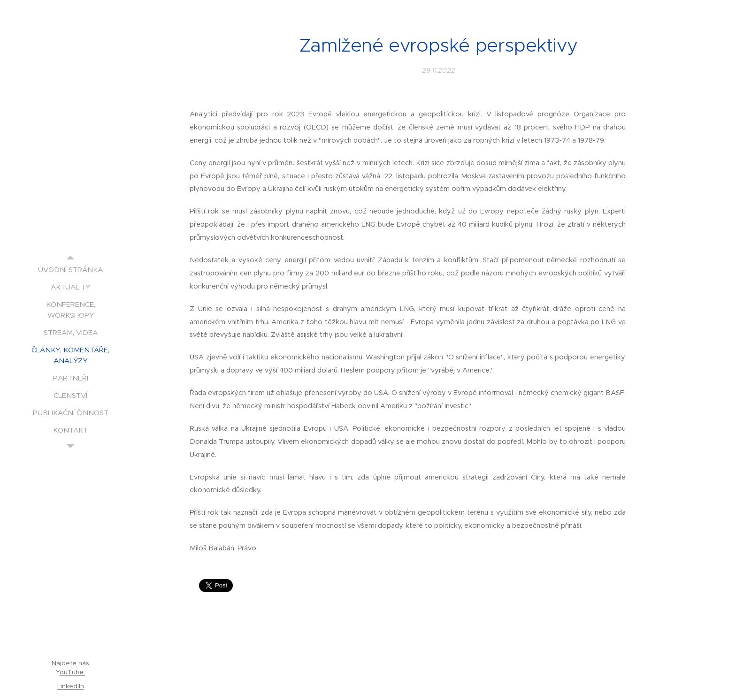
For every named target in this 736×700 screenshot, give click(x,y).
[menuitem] (70, 270)
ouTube (73, 672)
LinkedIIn (71, 686)
